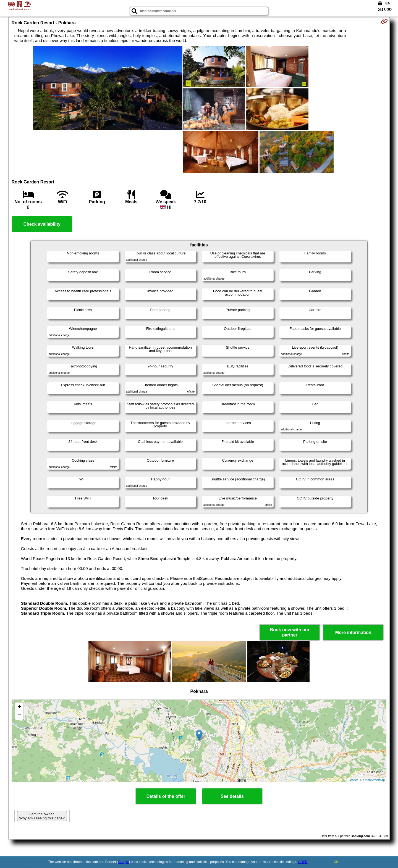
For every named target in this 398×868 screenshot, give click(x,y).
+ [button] (19, 707)
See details (232, 796)
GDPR (303, 862)
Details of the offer (166, 796)
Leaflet (353, 780)
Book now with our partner (290, 632)
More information (353, 632)
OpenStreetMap (374, 780)
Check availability (42, 224)
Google (124, 862)
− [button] (19, 716)
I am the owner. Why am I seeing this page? (42, 816)
